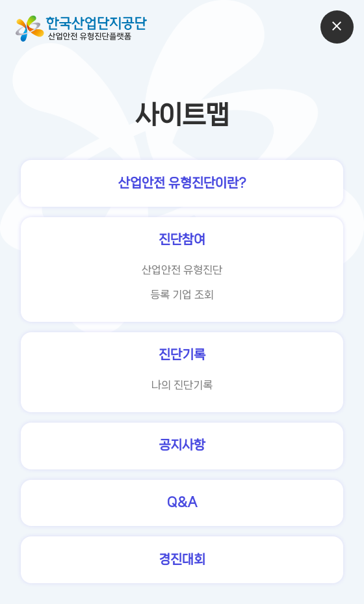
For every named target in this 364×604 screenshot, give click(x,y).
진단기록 (182, 355)
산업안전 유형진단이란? (182, 183)
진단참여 (182, 240)
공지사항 (182, 445)
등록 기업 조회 (182, 295)
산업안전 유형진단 (182, 270)
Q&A (182, 502)
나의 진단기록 (182, 385)
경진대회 (182, 559)
